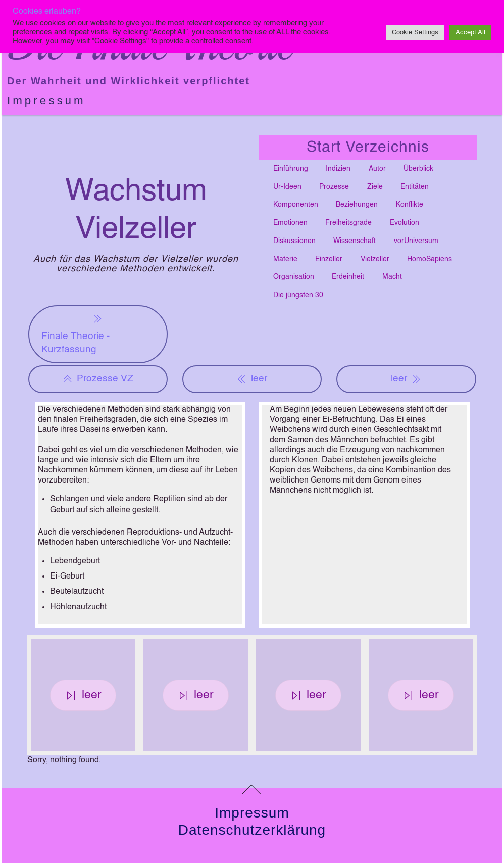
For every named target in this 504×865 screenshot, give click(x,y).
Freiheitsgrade (348, 223)
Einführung (291, 169)
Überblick (418, 169)
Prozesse (334, 187)
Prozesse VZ (98, 379)
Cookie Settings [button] (415, 33)
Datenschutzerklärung (252, 830)
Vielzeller (375, 259)
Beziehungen (357, 205)
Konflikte (410, 205)
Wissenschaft (355, 241)
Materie (285, 259)
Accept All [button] (470, 33)
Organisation (294, 277)
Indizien (338, 169)
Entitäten (415, 187)
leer (252, 379)
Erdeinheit (348, 277)
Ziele (375, 187)
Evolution (405, 223)
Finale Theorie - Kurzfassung (75, 333)
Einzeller (329, 259)
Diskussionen (294, 241)
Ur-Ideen (287, 187)
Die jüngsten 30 (298, 295)
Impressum (46, 100)
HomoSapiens (430, 259)
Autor (377, 169)
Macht (392, 277)
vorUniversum (416, 241)
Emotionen (290, 223)
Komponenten (296, 205)
